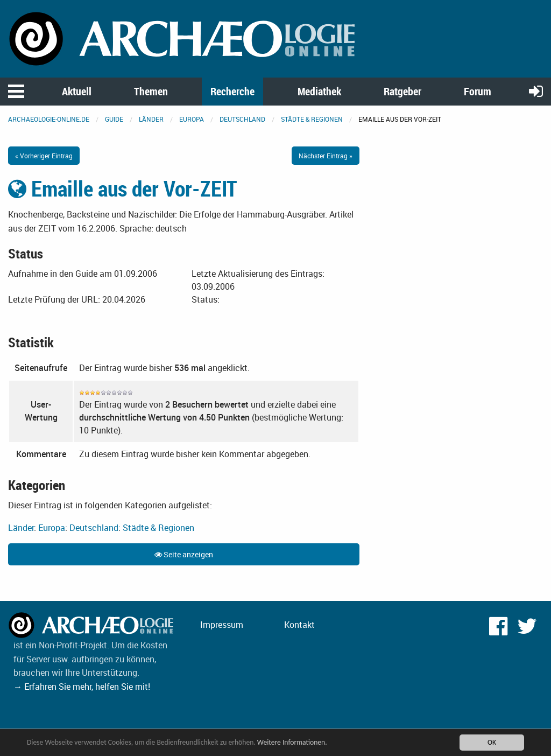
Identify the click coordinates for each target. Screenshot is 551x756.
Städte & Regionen (312, 119)
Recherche (232, 91)
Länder (151, 119)
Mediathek (319, 91)
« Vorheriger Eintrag (44, 156)
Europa (192, 119)
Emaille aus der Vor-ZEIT (122, 188)
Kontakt (299, 625)
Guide (114, 119)
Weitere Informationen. (292, 742)
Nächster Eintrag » (326, 156)
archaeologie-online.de (49, 119)
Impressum (222, 625)
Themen (151, 91)
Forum (478, 91)
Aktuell (77, 91)
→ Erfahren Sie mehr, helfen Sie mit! (82, 687)
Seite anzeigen (184, 554)
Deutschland (242, 119)
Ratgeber (402, 91)
